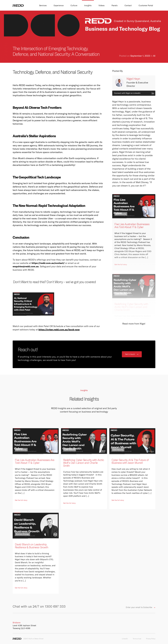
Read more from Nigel (134, 324)
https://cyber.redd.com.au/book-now (59, 330)
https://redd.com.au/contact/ (48, 263)
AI (154, 56)
